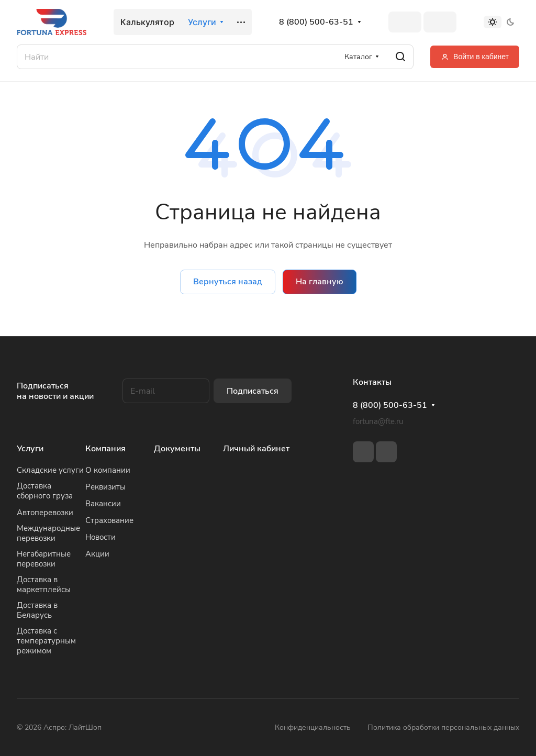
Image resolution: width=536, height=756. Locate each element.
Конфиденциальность (313, 727)
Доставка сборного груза (45, 491)
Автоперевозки (45, 513)
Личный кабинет (256, 449)
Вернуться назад (228, 282)
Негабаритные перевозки (44, 559)
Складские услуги (50, 470)
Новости (100, 537)
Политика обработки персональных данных (443, 727)
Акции (97, 554)
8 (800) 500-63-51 (316, 22)
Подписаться (253, 391)
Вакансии (103, 504)
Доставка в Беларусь (37, 610)
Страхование (109, 520)
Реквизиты (105, 487)
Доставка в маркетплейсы (44, 585)
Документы (177, 449)
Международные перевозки (48, 533)
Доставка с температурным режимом (46, 641)
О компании (108, 470)
